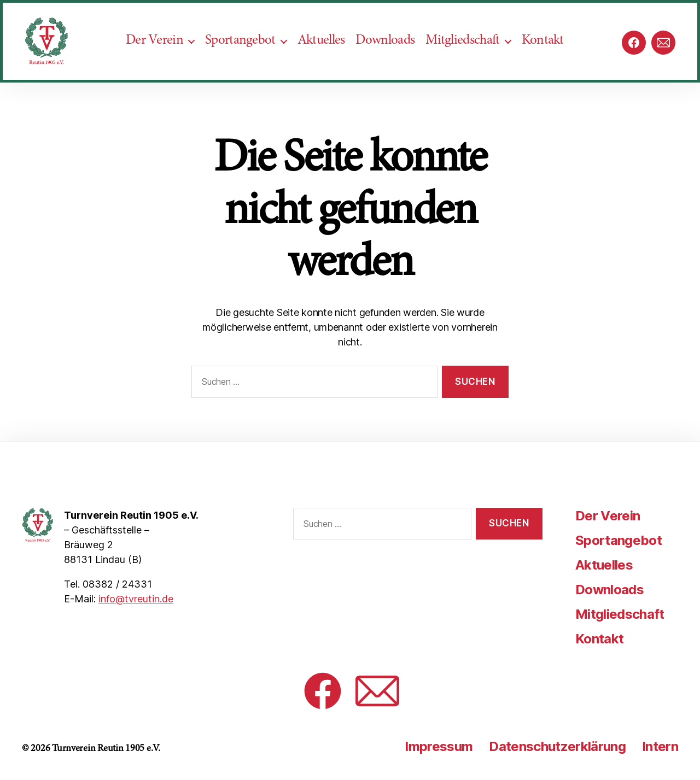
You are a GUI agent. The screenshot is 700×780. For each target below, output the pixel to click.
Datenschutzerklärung (557, 746)
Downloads (390, 50)
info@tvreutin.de (136, 599)
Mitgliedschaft (468, 50)
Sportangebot (246, 50)
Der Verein (160, 50)
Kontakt (548, 50)
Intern (660, 746)
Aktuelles (327, 50)
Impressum (439, 746)
